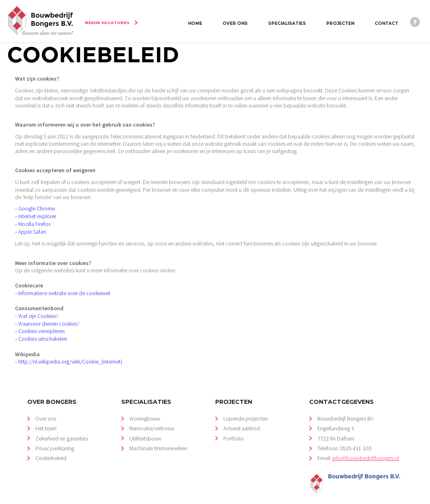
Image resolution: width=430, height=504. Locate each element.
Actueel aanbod (242, 415)
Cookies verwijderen (41, 321)
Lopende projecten (246, 406)
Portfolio (234, 425)
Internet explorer (37, 211)
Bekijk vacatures (106, 23)
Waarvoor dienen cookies (48, 314)
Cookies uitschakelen (43, 328)
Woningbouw (145, 406)
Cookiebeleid (51, 444)
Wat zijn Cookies (37, 307)
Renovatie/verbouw (152, 415)
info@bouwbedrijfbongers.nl (366, 444)
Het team (46, 415)
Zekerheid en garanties (62, 425)
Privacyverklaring (55, 435)
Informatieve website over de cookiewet (64, 285)
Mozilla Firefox (35, 218)
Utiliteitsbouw (145, 425)
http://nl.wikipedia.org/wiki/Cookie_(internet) (70, 350)
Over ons (46, 406)
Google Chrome (36, 204)
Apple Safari (32, 226)
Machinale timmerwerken (158, 435)
